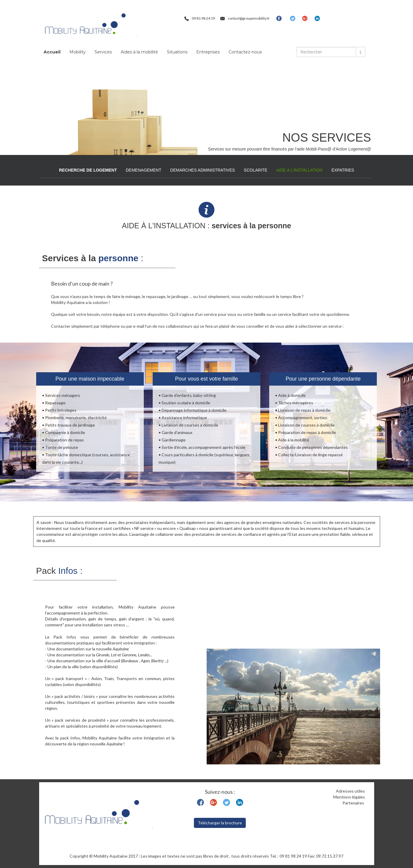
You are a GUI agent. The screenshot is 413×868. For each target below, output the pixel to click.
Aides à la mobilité (139, 52)
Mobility (78, 52)
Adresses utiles (350, 791)
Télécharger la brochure (220, 823)
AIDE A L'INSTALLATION (299, 170)
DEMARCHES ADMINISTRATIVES (202, 170)
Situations (177, 52)
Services (103, 52)
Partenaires (354, 803)
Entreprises (208, 52)
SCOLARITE (255, 170)
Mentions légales (349, 797)
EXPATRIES (343, 170)
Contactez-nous (245, 52)
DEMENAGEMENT (143, 170)
